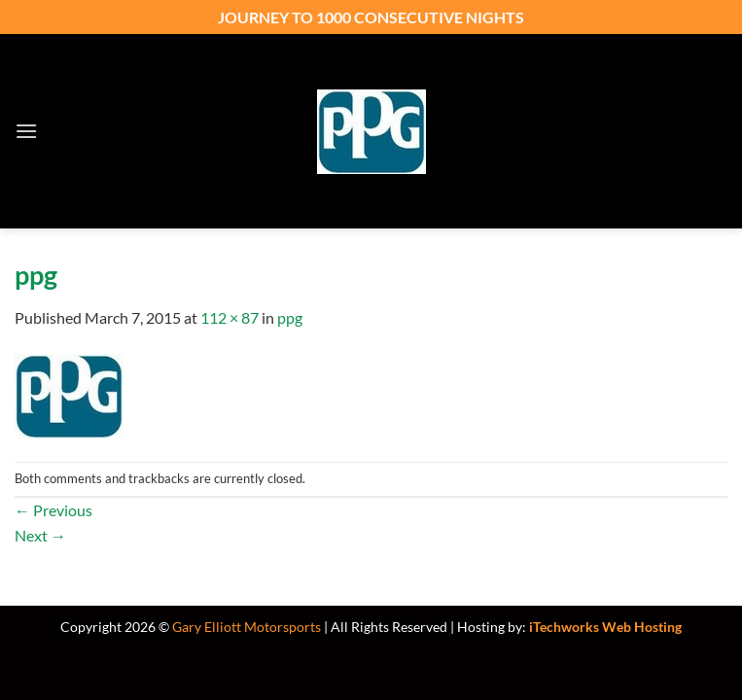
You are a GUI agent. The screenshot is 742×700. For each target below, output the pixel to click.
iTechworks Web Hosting (605, 627)
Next (40, 535)
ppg (290, 317)
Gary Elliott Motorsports (247, 627)
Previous (53, 510)
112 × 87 (230, 317)
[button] (26, 131)
